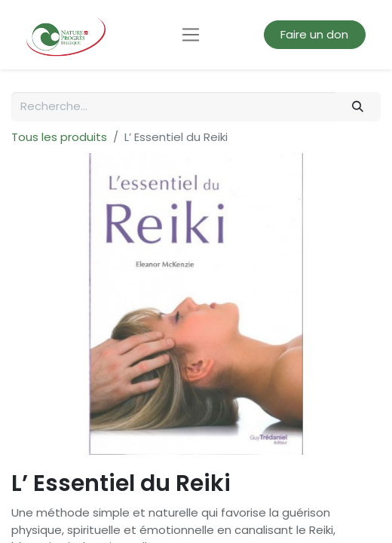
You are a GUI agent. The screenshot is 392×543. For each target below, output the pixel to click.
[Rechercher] (358, 107)
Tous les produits (59, 137)
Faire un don (314, 34)
